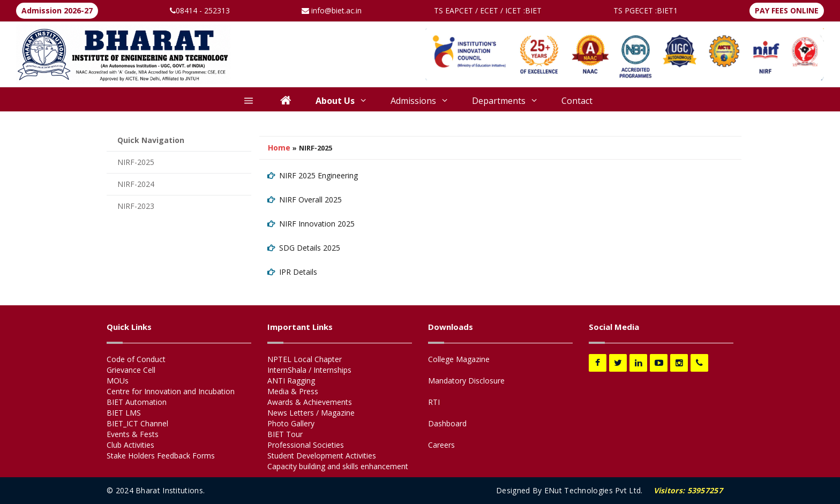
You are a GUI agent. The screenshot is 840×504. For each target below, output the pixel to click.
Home (279, 148)
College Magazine (459, 359)
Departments (504, 101)
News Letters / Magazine (311, 413)
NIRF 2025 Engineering (318, 175)
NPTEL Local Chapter (305, 359)
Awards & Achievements (310, 402)
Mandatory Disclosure (466, 381)
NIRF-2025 (136, 162)
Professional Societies (306, 445)
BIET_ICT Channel (137, 423)
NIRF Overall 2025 (310, 200)
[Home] (286, 102)
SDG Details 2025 (310, 248)
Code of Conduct (136, 359)
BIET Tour (285, 434)
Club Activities (130, 445)
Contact (577, 101)
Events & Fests (133, 434)
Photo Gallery (291, 423)
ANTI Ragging (291, 381)
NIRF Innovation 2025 (317, 224)
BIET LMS (124, 413)
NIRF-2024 (136, 184)
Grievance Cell (131, 370)
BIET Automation (137, 402)
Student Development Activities (322, 456)
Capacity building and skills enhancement (338, 466)
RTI (434, 402)
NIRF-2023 (136, 206)
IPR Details (298, 272)
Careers (441, 445)
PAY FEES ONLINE (787, 10)
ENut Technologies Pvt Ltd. (594, 490)
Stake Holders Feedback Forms (161, 456)
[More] (249, 102)
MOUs (118, 381)
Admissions (419, 101)
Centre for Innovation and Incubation (171, 391)
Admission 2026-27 (57, 10)
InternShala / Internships (309, 370)
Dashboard (447, 423)
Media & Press (293, 391)
